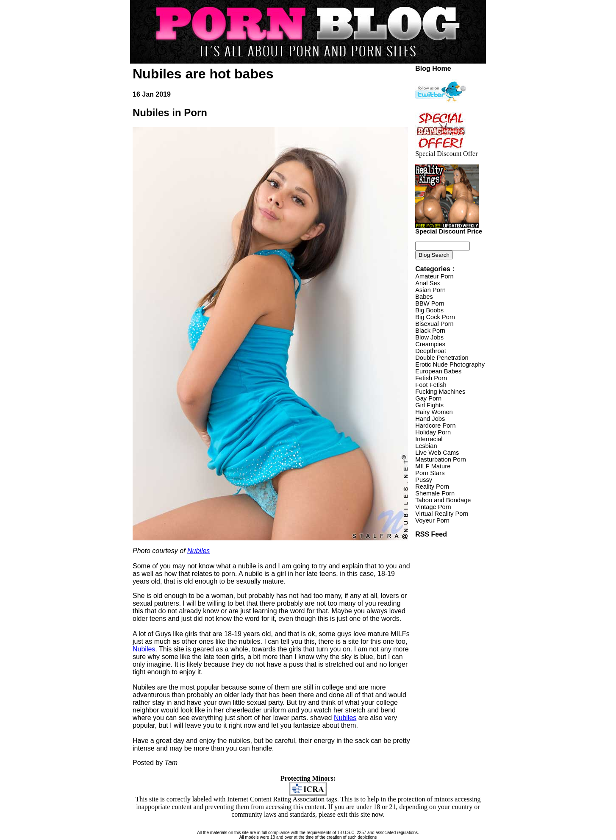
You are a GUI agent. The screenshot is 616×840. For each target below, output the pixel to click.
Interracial (429, 439)
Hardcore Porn (435, 426)
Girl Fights (429, 405)
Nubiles (198, 551)
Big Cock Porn (435, 317)
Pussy (424, 480)
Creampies (430, 344)
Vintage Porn (433, 507)
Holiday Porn (433, 432)
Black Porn (430, 331)
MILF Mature (433, 466)
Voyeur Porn (432, 520)
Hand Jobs (430, 419)
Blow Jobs (429, 337)
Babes (424, 297)
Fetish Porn (431, 378)
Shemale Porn (435, 493)
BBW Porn (430, 303)
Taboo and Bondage (443, 500)
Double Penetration (442, 358)
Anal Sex (428, 283)
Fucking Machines (440, 392)
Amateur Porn (434, 276)
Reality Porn (432, 487)
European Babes (438, 371)
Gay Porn (428, 398)
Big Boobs (429, 310)
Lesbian (426, 446)
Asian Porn (430, 290)
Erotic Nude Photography (450, 364)
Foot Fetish (431, 385)
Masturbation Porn (441, 459)
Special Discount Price (449, 229)
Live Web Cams (437, 453)
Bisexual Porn (434, 324)
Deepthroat (431, 351)
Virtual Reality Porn (442, 514)
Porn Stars (430, 473)
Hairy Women (434, 412)
